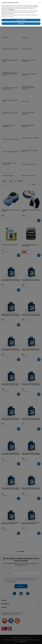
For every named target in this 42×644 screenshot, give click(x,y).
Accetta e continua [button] (21, 20)
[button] (40, 2)
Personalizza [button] (21, 24)
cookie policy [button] (11, 9)
